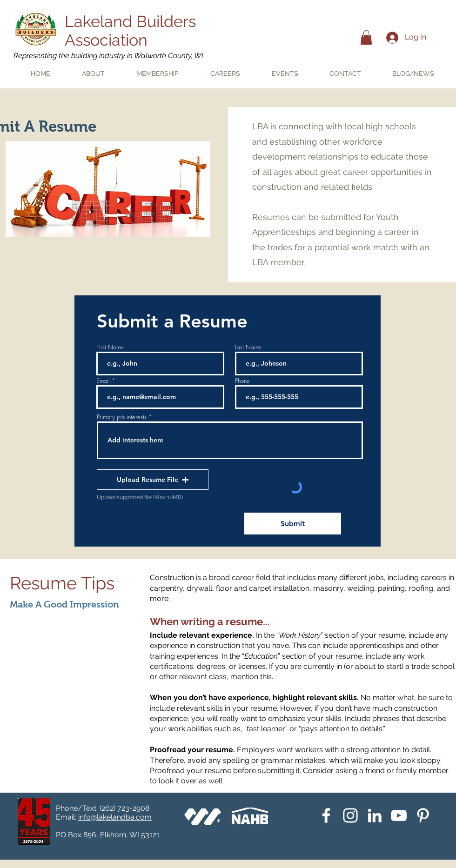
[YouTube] (399, 815)
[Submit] (293, 524)
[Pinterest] (423, 815)
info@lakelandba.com (115, 817)
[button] (366, 37)
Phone (242, 381)
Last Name (248, 347)
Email (103, 381)
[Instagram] (350, 815)
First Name (110, 347)
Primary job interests (122, 417)
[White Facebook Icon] (326, 815)
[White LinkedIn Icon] (375, 815)
